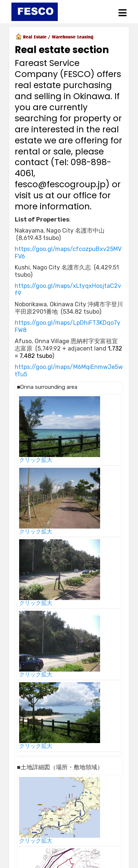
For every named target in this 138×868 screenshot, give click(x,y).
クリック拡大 (36, 460)
